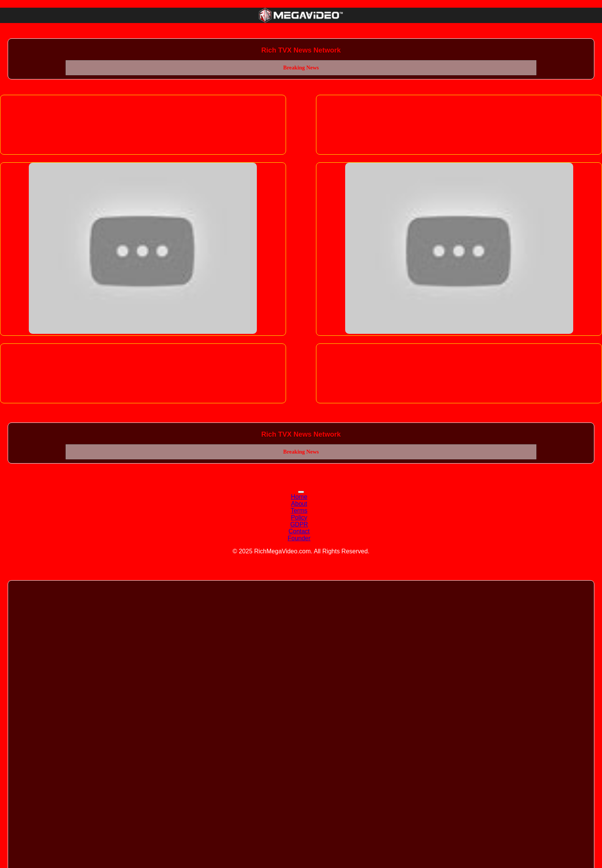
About (299, 504)
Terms (299, 511)
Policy (299, 517)
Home (299, 497)
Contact (299, 531)
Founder (299, 538)
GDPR (299, 524)
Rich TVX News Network (301, 50)
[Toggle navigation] (301, 492)
